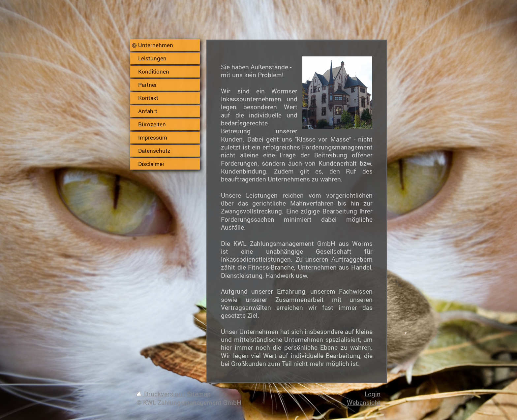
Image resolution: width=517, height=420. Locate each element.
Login (373, 394)
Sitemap (199, 394)
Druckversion (160, 394)
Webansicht (364, 402)
